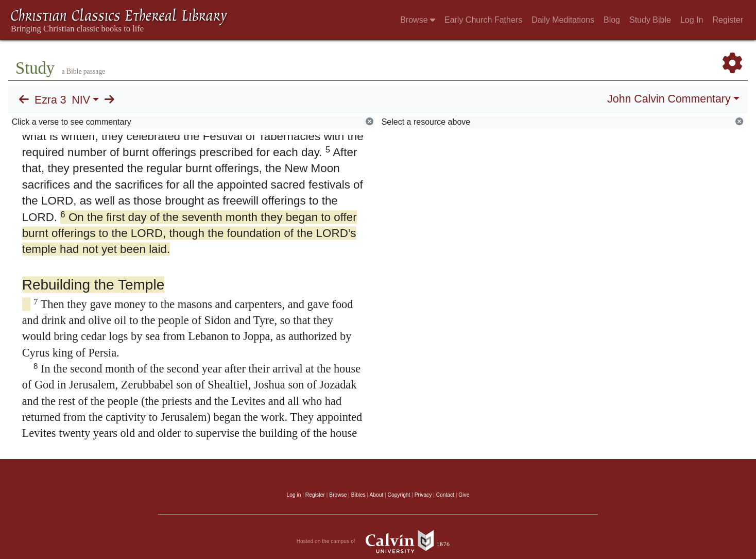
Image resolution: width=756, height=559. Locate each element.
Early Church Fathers (483, 20)
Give (464, 495)
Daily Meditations (563, 20)
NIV (81, 100)
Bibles (358, 495)
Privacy (423, 495)
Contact (445, 495)
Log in (294, 495)
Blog (612, 20)
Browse (418, 20)
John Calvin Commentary (669, 99)
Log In (692, 20)
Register (728, 20)
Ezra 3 (50, 100)
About (376, 495)
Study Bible (650, 20)
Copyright (399, 495)
